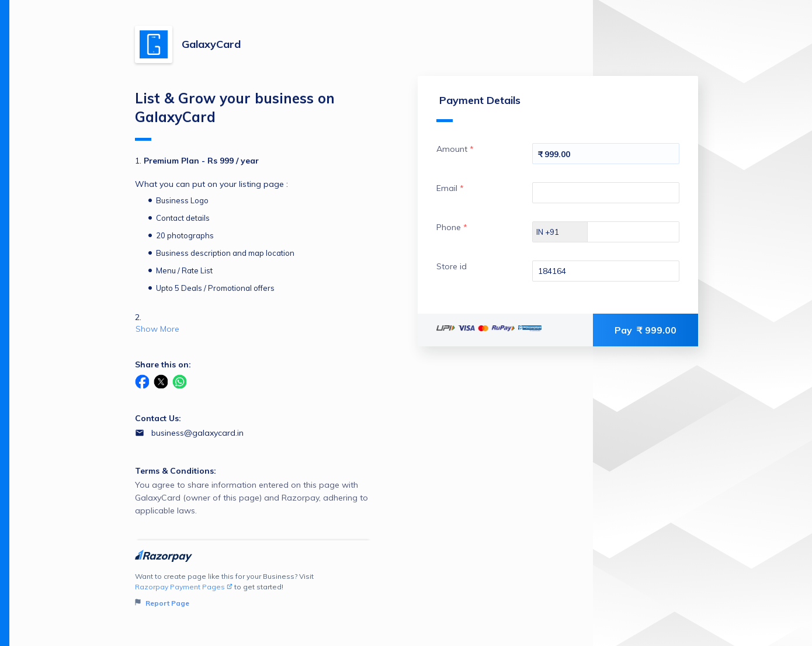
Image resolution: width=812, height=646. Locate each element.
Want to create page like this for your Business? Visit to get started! (253, 590)
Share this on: (163, 364)
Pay (646, 330)
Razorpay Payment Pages (184, 587)
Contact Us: (158, 418)
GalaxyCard (211, 44)
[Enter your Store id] (606, 271)
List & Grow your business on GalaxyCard (235, 115)
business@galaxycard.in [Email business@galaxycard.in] (197, 433)
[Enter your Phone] (643, 232)
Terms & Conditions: (176, 471)
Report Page (162, 603)
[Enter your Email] (606, 193)
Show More (157, 329)
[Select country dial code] (560, 232)
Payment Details (478, 108)
